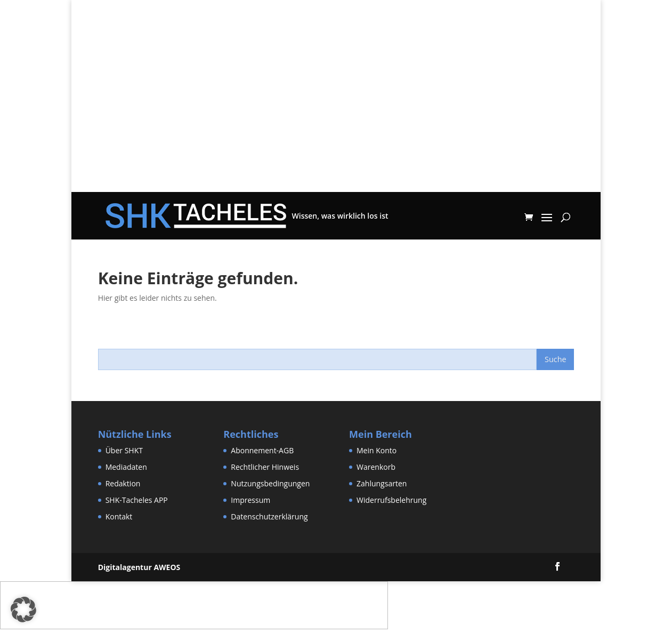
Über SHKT (124, 450)
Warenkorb (376, 467)
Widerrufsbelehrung (391, 500)
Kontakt (119, 516)
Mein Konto (377, 450)
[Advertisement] (336, 117)
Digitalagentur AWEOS (139, 567)
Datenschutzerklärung (269, 516)
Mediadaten (126, 467)
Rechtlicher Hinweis (265, 467)
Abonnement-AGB (262, 450)
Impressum (250, 500)
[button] (23, 610)
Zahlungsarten (382, 483)
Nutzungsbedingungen (270, 483)
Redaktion (123, 483)
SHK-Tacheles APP (137, 500)
